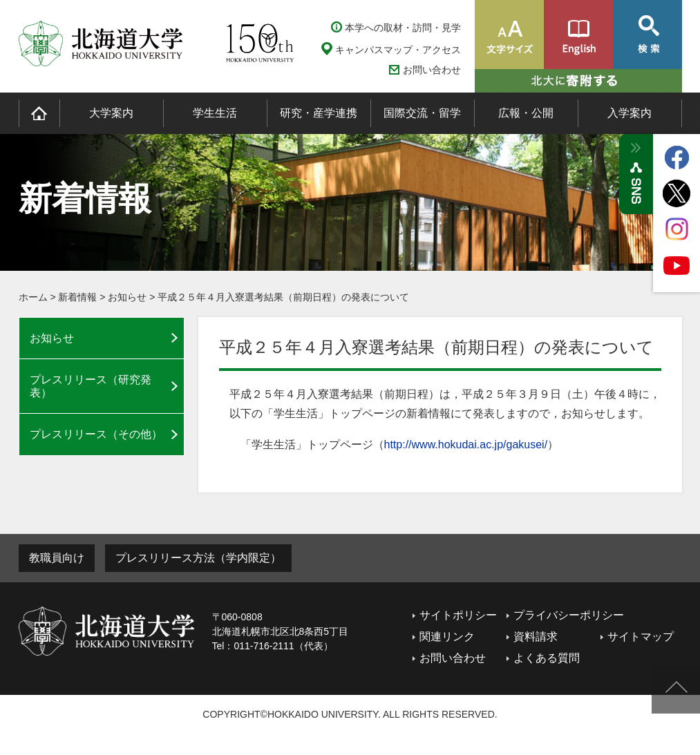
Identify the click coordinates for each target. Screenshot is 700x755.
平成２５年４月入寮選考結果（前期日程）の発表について (283, 297)
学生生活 (215, 113)
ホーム (33, 297)
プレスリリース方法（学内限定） (198, 558)
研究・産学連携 (319, 113)
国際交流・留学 (422, 113)
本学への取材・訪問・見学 (403, 28)
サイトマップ (641, 637)
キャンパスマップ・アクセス (398, 50)
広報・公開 (526, 113)
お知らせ (127, 297)
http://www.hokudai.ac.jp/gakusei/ (466, 445)
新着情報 (77, 297)
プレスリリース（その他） (96, 434)
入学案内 (630, 113)
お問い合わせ (432, 70)
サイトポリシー (458, 615)
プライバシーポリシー (569, 615)
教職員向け (57, 558)
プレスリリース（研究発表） (91, 386)
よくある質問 (547, 658)
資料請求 (536, 637)
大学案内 (111, 113)
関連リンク (447, 637)
